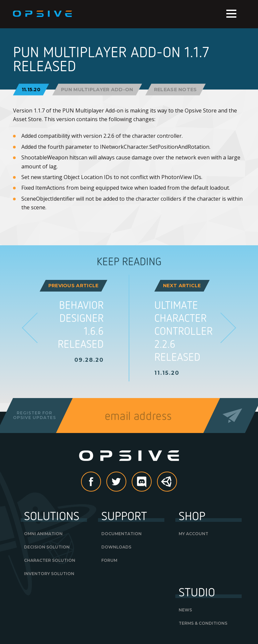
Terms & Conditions (203, 623)
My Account (193, 534)
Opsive (43, 14)
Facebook (101, 482)
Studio (197, 592)
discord (151, 482)
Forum (109, 560)
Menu (231, 14)
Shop (192, 516)
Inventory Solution (49, 574)
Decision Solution (47, 547)
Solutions (52, 516)
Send (232, 416)
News (185, 610)
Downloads (116, 547)
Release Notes (175, 89)
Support (124, 516)
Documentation (121, 534)
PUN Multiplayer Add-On (97, 89)
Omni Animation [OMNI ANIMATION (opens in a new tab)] (43, 534)
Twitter (126, 482)
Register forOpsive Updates (34, 415)
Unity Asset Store (167, 485)
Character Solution (50, 560)
